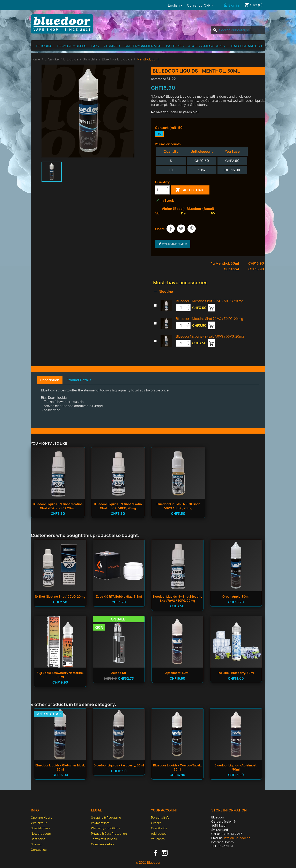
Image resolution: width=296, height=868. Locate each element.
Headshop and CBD (246, 46)
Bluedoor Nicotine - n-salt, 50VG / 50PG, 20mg (210, 336)
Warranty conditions (106, 828)
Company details (103, 844)
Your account (164, 810)
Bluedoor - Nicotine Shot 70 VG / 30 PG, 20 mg (210, 319)
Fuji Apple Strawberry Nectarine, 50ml (60, 675)
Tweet (181, 229)
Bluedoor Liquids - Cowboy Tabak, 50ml (177, 767)
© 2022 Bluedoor (148, 863)
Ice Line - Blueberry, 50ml (236, 673)
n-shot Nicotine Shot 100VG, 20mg (60, 597)
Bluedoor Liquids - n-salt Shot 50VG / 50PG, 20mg (178, 506)
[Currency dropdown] (209, 6)
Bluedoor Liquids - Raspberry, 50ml (119, 765)
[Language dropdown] (176, 6)
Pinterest (192, 229)
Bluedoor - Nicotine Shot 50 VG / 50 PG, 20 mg (210, 301)
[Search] (238, 30)
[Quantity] (160, 190)
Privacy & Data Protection (109, 834)
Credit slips (159, 828)
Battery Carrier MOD (143, 46)
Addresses (159, 834)
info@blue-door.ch (237, 838)
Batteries (175, 46)
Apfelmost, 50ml (177, 673)
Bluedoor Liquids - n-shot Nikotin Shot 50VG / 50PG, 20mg (118, 506)
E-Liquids (44, 46)
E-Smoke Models (72, 46)
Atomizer (112, 46)
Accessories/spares (206, 46)
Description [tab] (50, 380)
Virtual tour (39, 823)
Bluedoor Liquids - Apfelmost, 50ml (236, 767)
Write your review (173, 244)
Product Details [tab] (79, 380)
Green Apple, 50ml (236, 597)
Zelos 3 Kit (119, 673)
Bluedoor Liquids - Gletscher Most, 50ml (60, 767)
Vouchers (158, 839)
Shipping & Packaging (106, 818)
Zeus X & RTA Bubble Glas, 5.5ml (119, 597)
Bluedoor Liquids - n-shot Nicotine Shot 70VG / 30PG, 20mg (58, 506)
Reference (159, 79)
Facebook (156, 853)
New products (41, 834)
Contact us (39, 850)
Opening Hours (42, 818)
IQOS (95, 46)
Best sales (38, 839)
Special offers (40, 828)
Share (171, 229)
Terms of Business (104, 839)
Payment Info (100, 823)
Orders (156, 823)
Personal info (160, 818)
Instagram (165, 853)
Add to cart (190, 190)
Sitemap (37, 844)
